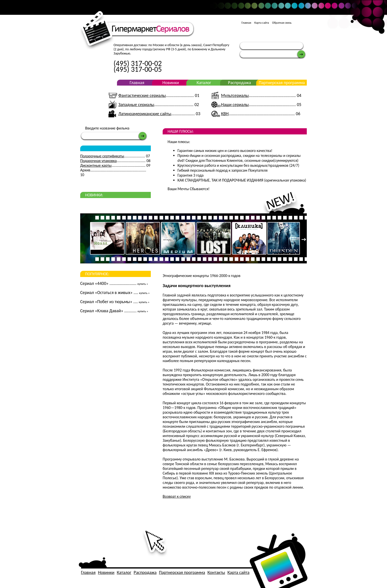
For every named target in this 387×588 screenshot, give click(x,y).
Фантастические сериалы (142, 95)
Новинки (171, 83)
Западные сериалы (136, 105)
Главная (246, 23)
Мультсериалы (235, 95)
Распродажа (240, 83)
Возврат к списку (177, 496)
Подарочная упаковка (98, 161)
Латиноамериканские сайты (145, 114)
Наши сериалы (235, 105)
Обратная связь (282, 23)
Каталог (204, 83)
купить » (143, 284)
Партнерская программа (282, 83)
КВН (225, 114)
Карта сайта (261, 23)
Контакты (216, 572)
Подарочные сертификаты (102, 156)
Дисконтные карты (96, 165)
